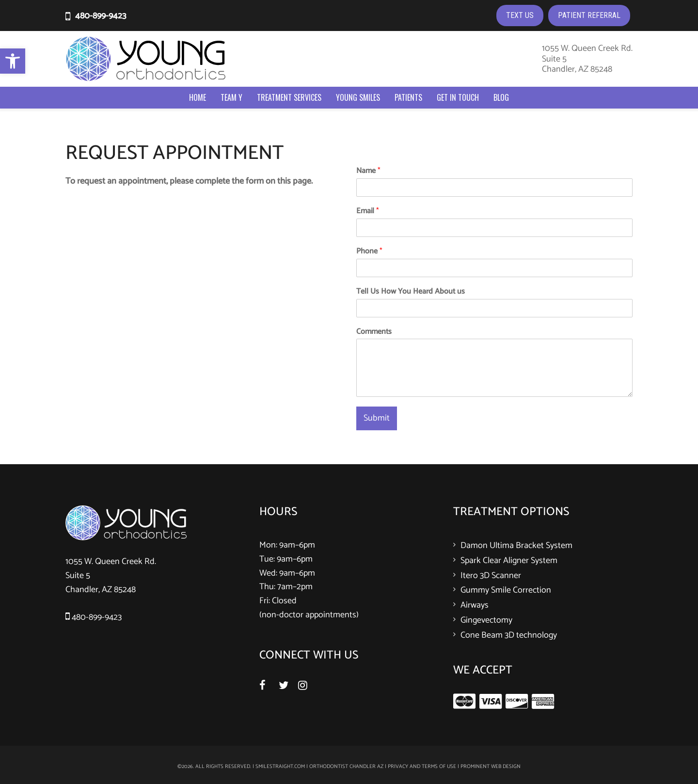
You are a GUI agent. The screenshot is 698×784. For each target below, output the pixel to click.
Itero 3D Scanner (491, 576)
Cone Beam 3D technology (509, 635)
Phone (369, 252)
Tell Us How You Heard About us (411, 292)
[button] (13, 61)
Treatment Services (289, 97)
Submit (377, 418)
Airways (475, 605)
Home (198, 97)
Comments (374, 332)
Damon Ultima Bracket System (516, 546)
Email (368, 212)
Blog (501, 97)
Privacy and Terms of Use (422, 767)
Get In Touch (458, 97)
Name (368, 171)
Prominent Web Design (491, 767)
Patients (408, 97)
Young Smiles (358, 97)
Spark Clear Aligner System (509, 561)
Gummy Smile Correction (506, 590)
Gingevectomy (486, 620)
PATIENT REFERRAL (589, 15)
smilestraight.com (280, 767)
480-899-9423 (101, 16)
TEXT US (520, 15)
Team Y (231, 97)
